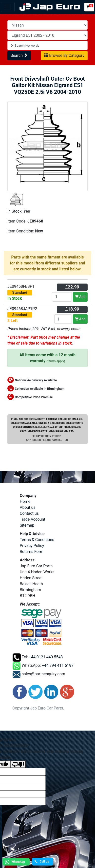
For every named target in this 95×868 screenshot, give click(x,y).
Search (19, 55)
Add (80, 297)
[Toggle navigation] (8, 7)
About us (28, 507)
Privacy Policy (32, 546)
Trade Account (32, 519)
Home (25, 501)
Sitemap (27, 525)
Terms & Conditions (37, 540)
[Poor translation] (18, 764)
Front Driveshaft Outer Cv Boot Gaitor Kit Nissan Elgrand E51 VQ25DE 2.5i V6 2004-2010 (47, 85)
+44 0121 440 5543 (46, 657)
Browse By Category (64, 55)
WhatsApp (14, 862)
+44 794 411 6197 (58, 666)
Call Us (42, 862)
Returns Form (32, 552)
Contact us (29, 513)
